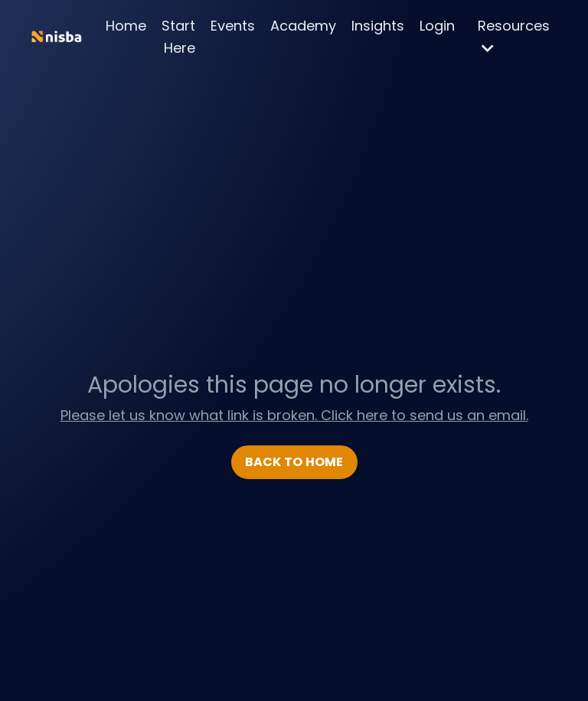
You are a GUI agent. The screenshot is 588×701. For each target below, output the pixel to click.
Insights (378, 26)
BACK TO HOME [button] (294, 462)
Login (437, 26)
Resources (514, 36)
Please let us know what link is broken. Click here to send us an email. (294, 415)
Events (233, 26)
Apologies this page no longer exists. (294, 385)
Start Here (178, 37)
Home (126, 26)
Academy (303, 26)
